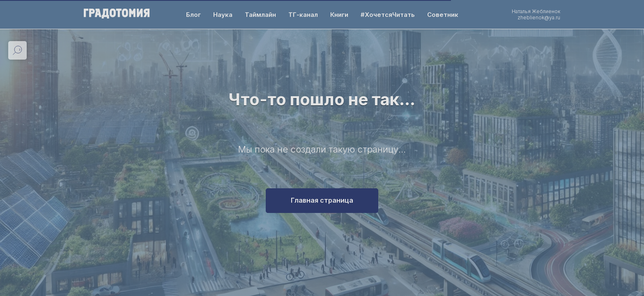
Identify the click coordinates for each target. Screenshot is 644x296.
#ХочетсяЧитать (388, 15)
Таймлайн (260, 15)
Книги (339, 15)
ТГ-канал (303, 15)
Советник (443, 15)
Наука (223, 15)
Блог (193, 15)
